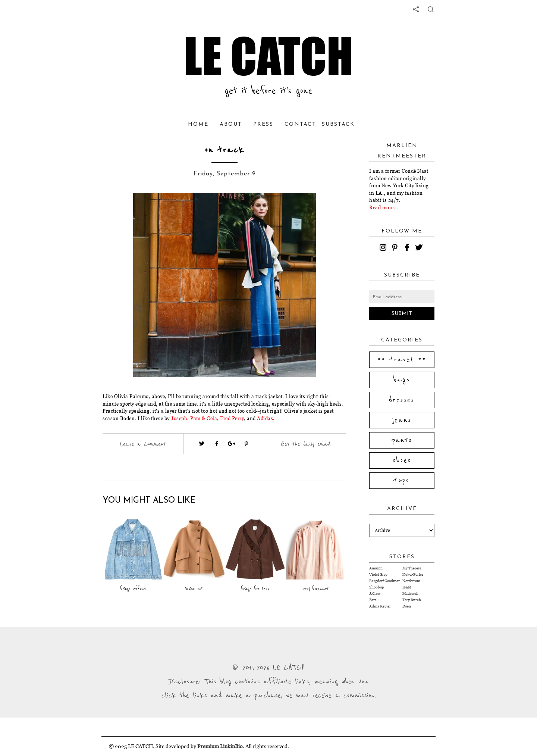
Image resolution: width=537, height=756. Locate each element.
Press (263, 124)
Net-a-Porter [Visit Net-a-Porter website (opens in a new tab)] (413, 574)
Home (198, 124)
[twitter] (420, 249)
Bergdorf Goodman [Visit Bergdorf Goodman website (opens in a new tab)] (385, 581)
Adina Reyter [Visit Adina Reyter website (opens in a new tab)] (380, 606)
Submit (402, 314)
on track (224, 150)
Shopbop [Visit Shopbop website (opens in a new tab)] (377, 587)
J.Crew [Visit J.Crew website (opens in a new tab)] (375, 593)
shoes (402, 460)
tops (402, 481)
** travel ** (402, 360)
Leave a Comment (143, 444)
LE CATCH (268, 56)
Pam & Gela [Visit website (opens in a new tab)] (204, 418)
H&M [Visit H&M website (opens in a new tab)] (407, 587)
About (231, 124)
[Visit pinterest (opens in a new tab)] (246, 444)
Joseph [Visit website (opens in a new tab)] (179, 418)
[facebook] (408, 249)
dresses (402, 400)
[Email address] (402, 297)
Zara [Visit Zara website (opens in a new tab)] (373, 600)
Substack (338, 124)
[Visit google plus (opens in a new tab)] (232, 444)
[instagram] (384, 249)
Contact (300, 124)
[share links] (416, 9)
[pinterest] (396, 249)
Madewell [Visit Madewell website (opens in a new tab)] (410, 593)
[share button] (431, 9)
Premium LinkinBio (220, 746)
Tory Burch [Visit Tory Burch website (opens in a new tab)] (412, 600)
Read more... (384, 207)
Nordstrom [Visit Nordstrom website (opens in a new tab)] (411, 581)
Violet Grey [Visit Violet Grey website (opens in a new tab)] (378, 574)
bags (402, 380)
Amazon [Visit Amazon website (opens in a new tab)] (376, 568)
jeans (402, 420)
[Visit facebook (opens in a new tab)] (217, 444)
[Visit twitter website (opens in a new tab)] (202, 444)
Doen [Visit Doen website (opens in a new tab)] (407, 606)
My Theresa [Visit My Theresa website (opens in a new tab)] (412, 568)
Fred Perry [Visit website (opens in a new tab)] (232, 418)
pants (402, 440)
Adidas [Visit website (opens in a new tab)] (265, 418)
